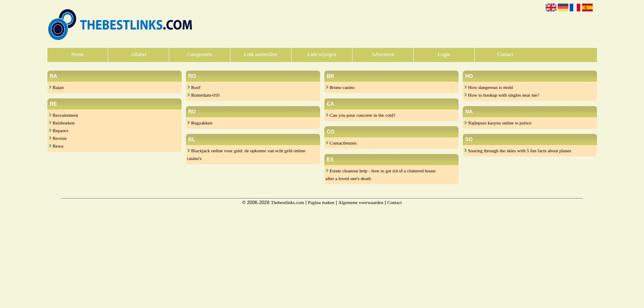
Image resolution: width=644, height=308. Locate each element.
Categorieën (200, 54)
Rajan (56, 87)
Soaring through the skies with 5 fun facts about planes (518, 151)
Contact (505, 54)
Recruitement (63, 115)
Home (78, 54)
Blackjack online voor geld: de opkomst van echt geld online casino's (246, 154)
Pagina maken (321, 202)
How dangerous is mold (489, 87)
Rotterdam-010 (203, 95)
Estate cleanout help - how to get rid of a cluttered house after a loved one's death (381, 175)
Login (444, 54)
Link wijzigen (322, 54)
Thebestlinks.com (288, 202)
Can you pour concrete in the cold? (361, 115)
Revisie (58, 138)
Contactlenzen (341, 143)
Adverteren (383, 54)
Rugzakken (200, 123)
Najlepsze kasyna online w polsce (498, 123)
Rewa (56, 146)
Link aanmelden (261, 54)
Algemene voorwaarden (361, 202)
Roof (194, 87)
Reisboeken (62, 123)
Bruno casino (340, 87)
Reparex (59, 130)
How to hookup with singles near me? (502, 95)
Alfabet (138, 54)
